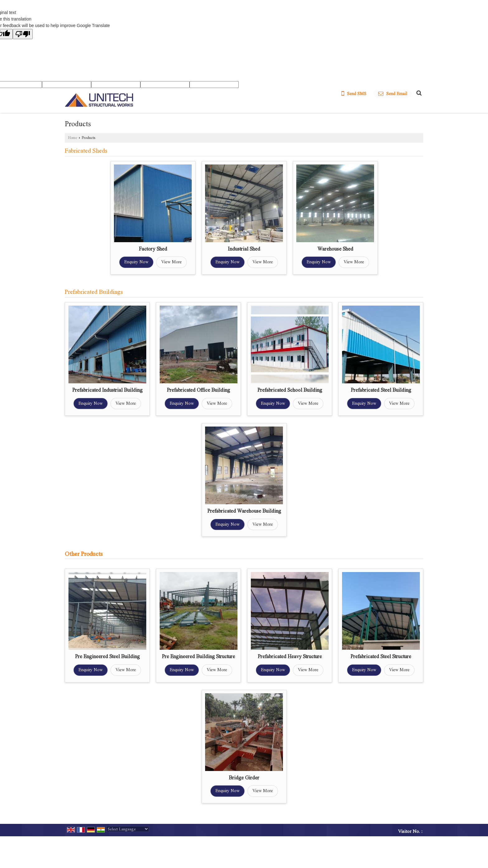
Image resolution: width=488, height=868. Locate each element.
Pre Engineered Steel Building (107, 656)
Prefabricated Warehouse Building (244, 511)
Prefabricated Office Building (198, 390)
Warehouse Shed (335, 249)
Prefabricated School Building (290, 390)
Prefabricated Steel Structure (381, 656)
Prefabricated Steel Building (381, 390)
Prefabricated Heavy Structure (290, 656)
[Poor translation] (23, 34)
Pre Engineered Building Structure (198, 656)
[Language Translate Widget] (128, 829)
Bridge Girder (244, 778)
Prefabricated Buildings (94, 292)
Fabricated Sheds (86, 151)
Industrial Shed (244, 249)
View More (171, 262)
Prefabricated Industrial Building (107, 390)
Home (73, 138)
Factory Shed (153, 249)
